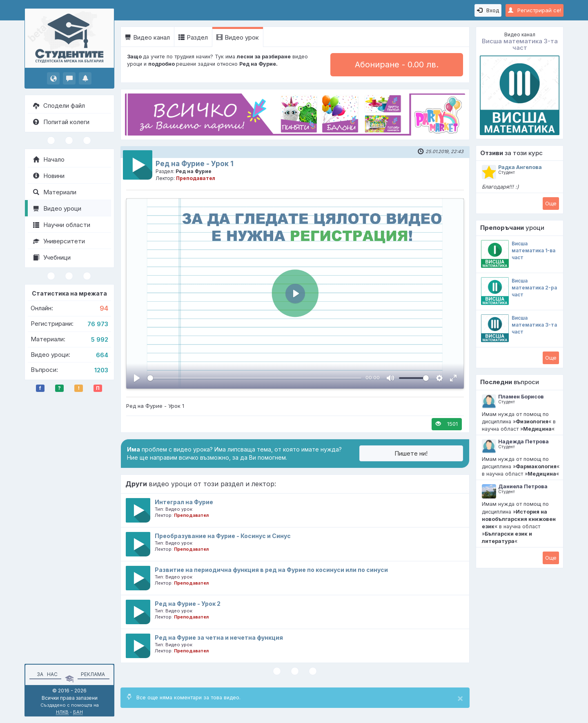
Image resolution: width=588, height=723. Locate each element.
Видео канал (147, 37)
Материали (55, 192)
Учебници (52, 257)
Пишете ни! (411, 453)
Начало (49, 159)
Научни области (62, 225)
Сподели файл (59, 106)
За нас (46, 674)
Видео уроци (57, 208)
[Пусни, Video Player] (137, 378)
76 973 (98, 324)
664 (102, 355)
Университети (59, 241)
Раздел (193, 37)
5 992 (100, 339)
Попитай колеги (61, 122)
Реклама (93, 674)
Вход (488, 10)
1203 (101, 370)
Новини (49, 176)
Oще (551, 203)
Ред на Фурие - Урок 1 (195, 164)
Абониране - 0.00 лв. (397, 65)
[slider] (254, 378)
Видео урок (238, 37)
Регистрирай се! (535, 10)
